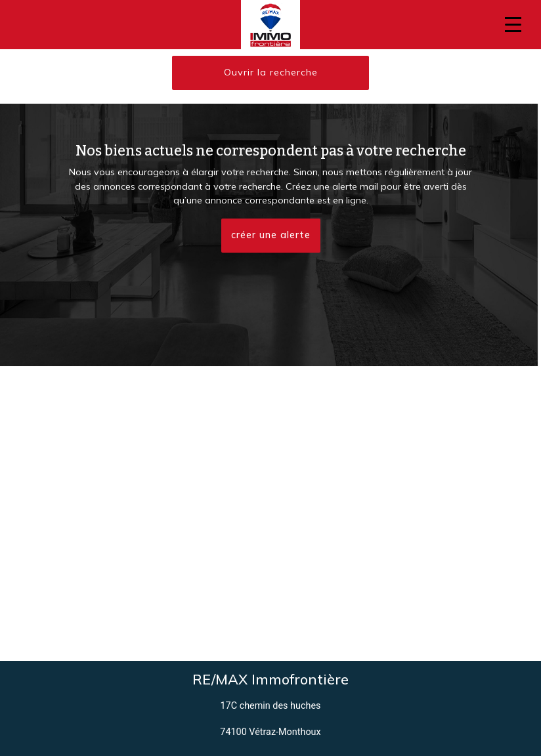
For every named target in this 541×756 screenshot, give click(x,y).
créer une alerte (271, 235)
